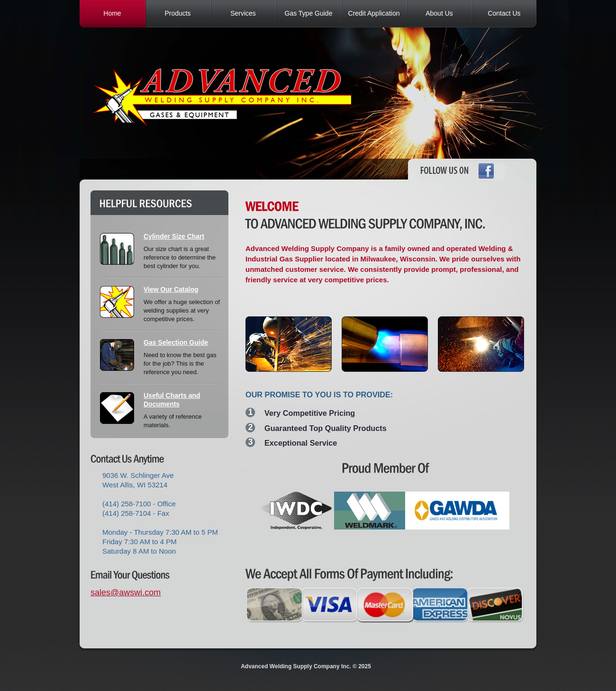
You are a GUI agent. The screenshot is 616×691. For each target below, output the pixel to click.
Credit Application (374, 13)
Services (243, 13)
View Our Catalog (171, 289)
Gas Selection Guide (176, 342)
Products (177, 13)
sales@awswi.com (126, 592)
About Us (439, 13)
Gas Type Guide (309, 13)
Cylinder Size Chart (174, 236)
